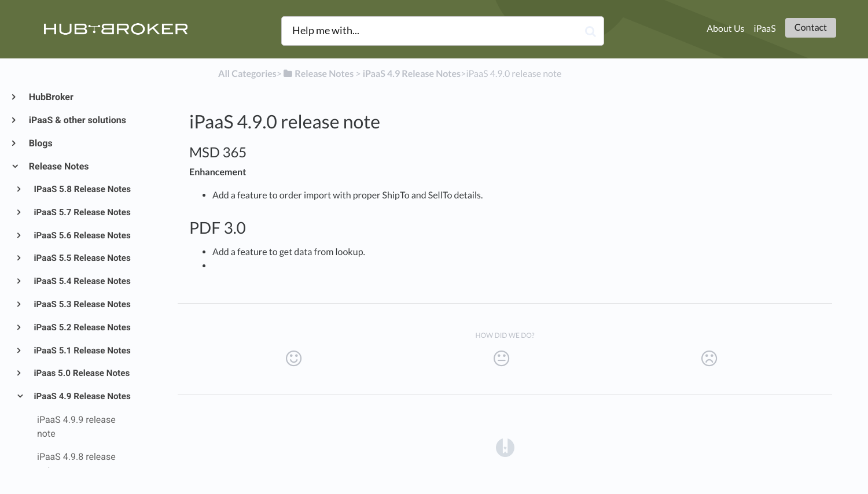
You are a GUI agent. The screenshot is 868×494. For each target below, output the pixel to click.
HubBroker (51, 97)
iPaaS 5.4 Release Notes (82, 281)
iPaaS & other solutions (77, 120)
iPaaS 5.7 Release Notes (82, 212)
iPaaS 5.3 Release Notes (82, 304)
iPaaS (765, 29)
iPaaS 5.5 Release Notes (82, 258)
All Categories (247, 74)
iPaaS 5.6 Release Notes (82, 235)
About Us (725, 29)
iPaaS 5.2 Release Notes (82, 327)
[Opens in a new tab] (505, 447)
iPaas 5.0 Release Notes (81, 373)
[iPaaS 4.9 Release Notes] (412, 74)
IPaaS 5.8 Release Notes (82, 189)
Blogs (40, 143)
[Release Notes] (318, 74)
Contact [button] (811, 27)
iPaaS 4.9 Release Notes (82, 396)
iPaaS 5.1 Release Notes (82, 351)
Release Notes (58, 166)
